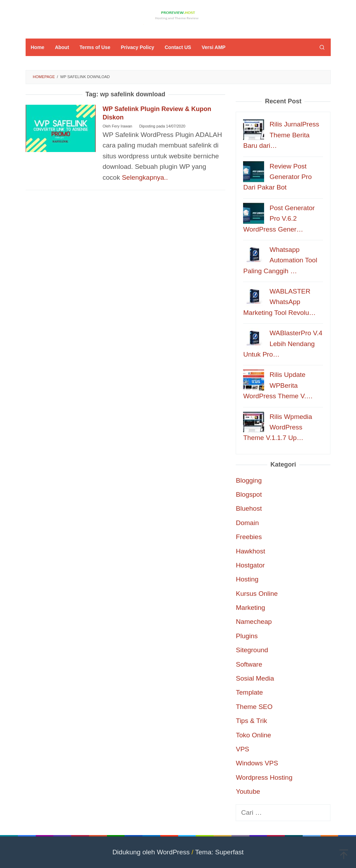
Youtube (248, 791)
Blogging (249, 480)
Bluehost (249, 508)
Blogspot (249, 494)
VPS (242, 749)
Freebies (249, 537)
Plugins (247, 636)
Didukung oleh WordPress (151, 852)
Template (249, 692)
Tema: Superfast (219, 852)
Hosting (247, 579)
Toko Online (253, 735)
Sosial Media (255, 678)
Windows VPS (257, 763)
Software (249, 664)
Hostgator (250, 565)
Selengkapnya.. (145, 177)
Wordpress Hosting (264, 777)
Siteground (252, 650)
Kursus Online (257, 594)
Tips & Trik (251, 721)
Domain (247, 523)
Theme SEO (254, 707)
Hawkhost (250, 551)
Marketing (250, 608)
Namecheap (254, 622)
